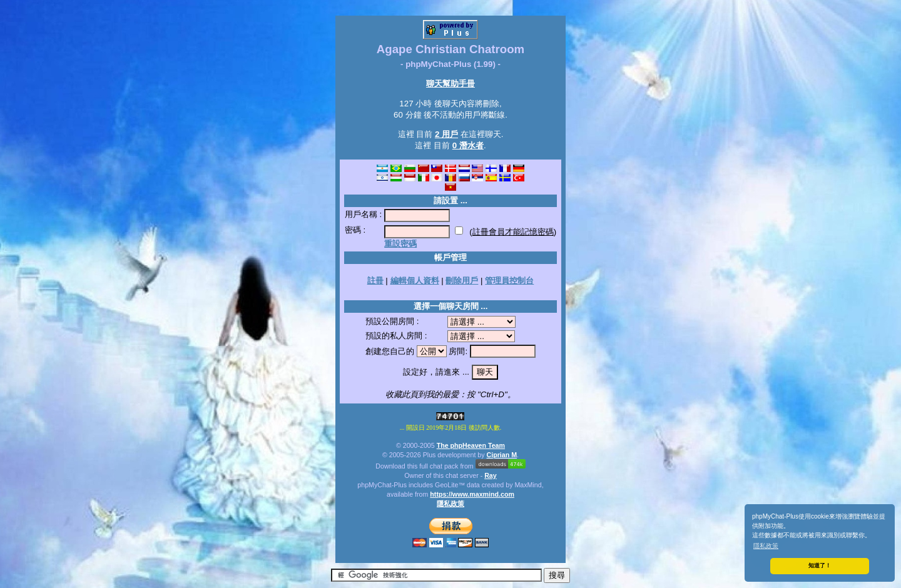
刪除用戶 (462, 281)
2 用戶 (446, 134)
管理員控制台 (509, 281)
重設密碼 (400, 244)
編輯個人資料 (415, 281)
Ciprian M (502, 455)
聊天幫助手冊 (450, 84)
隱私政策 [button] (766, 546)
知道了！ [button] (820, 565)
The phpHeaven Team (471, 445)
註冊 (375, 281)
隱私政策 (450, 504)
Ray (491, 475)
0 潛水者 (468, 145)
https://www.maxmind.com (472, 494)
